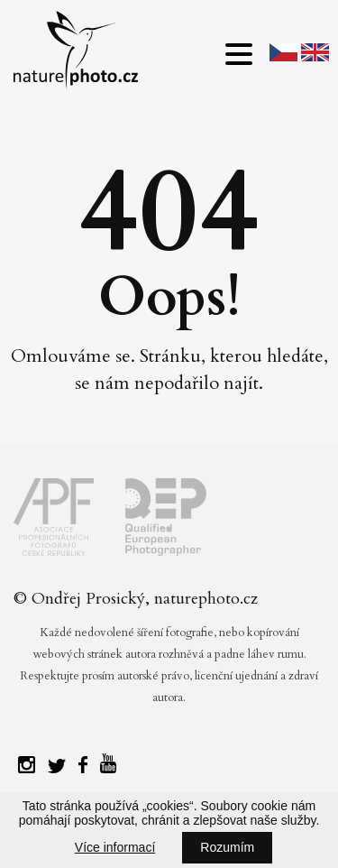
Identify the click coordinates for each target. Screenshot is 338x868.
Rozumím (227, 847)
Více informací (115, 847)
